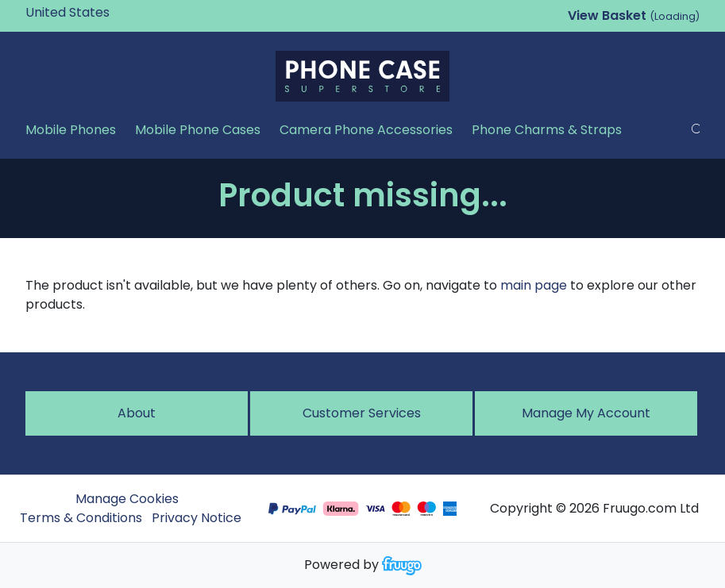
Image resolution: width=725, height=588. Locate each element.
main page (534, 285)
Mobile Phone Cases (198, 130)
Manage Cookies (127, 499)
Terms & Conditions (81, 518)
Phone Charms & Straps (547, 130)
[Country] (92, 13)
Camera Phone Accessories (366, 130)
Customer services (362, 413)
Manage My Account (586, 413)
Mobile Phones (71, 130)
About (137, 413)
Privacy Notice (197, 518)
